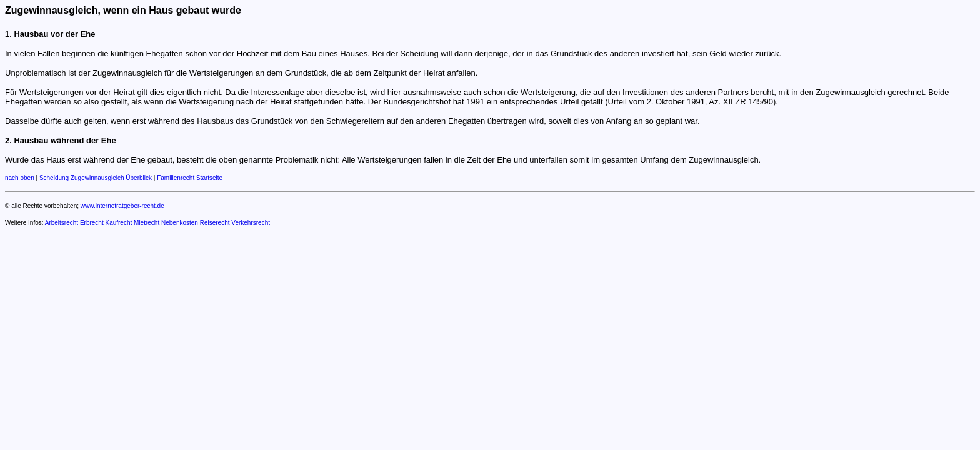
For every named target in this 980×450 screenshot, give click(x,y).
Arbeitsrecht (62, 223)
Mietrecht (147, 223)
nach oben (20, 178)
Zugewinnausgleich (51, 10)
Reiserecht (215, 223)
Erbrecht (92, 223)
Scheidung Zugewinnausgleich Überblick (96, 178)
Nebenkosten (180, 223)
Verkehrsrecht (251, 223)
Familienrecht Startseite (190, 178)
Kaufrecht (118, 223)
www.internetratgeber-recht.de (122, 206)
